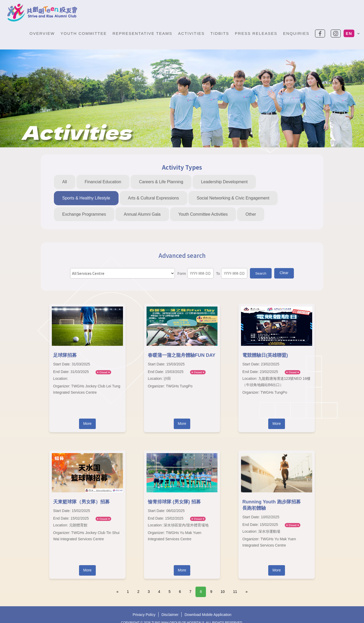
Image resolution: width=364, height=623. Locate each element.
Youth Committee (84, 33)
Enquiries (296, 33)
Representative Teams (142, 33)
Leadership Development (224, 182)
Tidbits (220, 33)
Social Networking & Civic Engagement (233, 198)
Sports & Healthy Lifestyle (86, 198)
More (87, 424)
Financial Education (103, 182)
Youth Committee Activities (203, 214)
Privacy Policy (144, 616)
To (218, 274)
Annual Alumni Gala (142, 214)
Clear (284, 273)
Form (182, 274)
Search (261, 273)
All (65, 182)
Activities (191, 33)
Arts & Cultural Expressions (153, 198)
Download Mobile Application (208, 616)
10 (223, 592)
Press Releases (256, 33)
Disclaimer (170, 616)
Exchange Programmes (84, 214)
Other (251, 214)
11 (235, 592)
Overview (42, 33)
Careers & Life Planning (161, 182)
